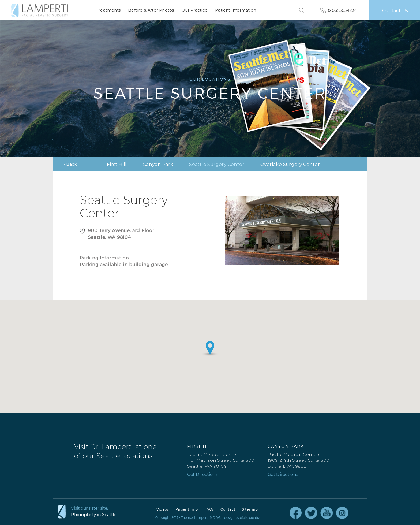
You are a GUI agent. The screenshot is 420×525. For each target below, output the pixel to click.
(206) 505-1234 (342, 10)
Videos (163, 509)
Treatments (108, 10)
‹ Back (70, 164)
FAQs (209, 509)
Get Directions (202, 474)
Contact (228, 509)
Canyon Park (158, 164)
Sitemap (250, 509)
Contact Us (395, 10)
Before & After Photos (151, 10)
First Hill (117, 164)
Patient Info (187, 509)
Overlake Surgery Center (290, 164)
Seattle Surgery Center (217, 164)
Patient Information (236, 10)
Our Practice (194, 10)
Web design (226, 517)
